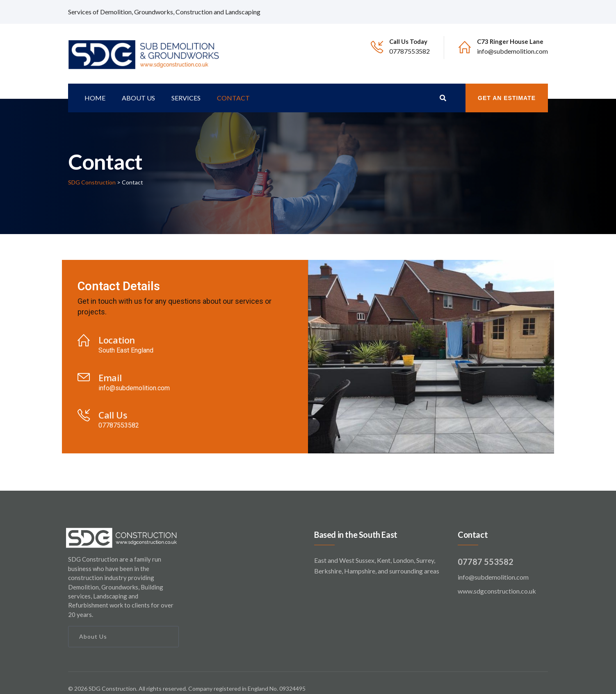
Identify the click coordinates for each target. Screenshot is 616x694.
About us (138, 86)
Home (95, 86)
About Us (93, 625)
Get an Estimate (507, 86)
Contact (233, 86)
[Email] (84, 366)
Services (186, 86)
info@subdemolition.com (512, 51)
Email (110, 366)
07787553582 (410, 51)
